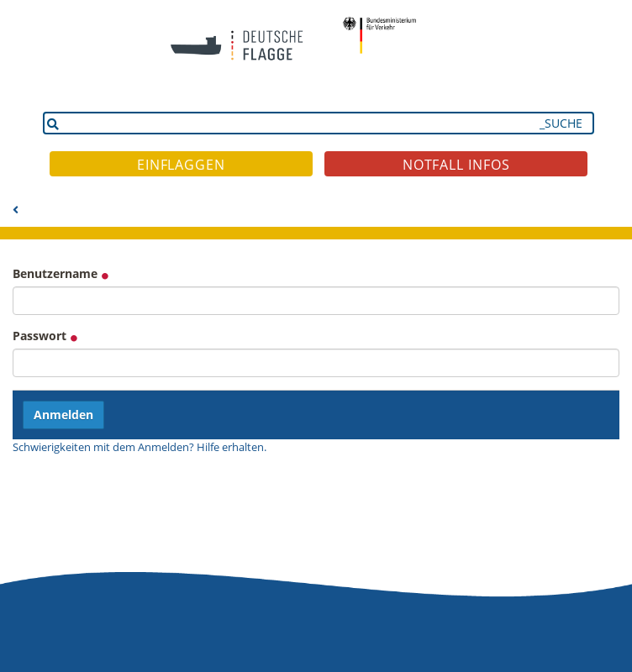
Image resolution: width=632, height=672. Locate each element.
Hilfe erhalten (230, 447)
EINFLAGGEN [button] (181, 165)
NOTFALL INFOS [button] (456, 165)
